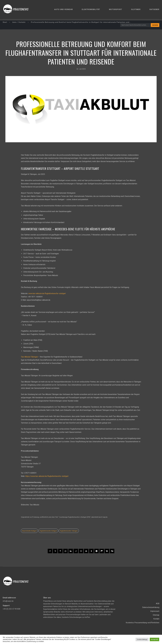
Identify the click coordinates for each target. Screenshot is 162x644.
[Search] (155, 25)
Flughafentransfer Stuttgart (48, 531)
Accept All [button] (154, 639)
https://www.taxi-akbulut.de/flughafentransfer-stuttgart (47, 476)
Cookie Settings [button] (142, 639)
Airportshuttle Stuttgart (29, 531)
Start (5, 22)
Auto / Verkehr (19, 22)
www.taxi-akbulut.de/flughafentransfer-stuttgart (47, 293)
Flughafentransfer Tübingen (69, 531)
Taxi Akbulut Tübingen (29, 357)
